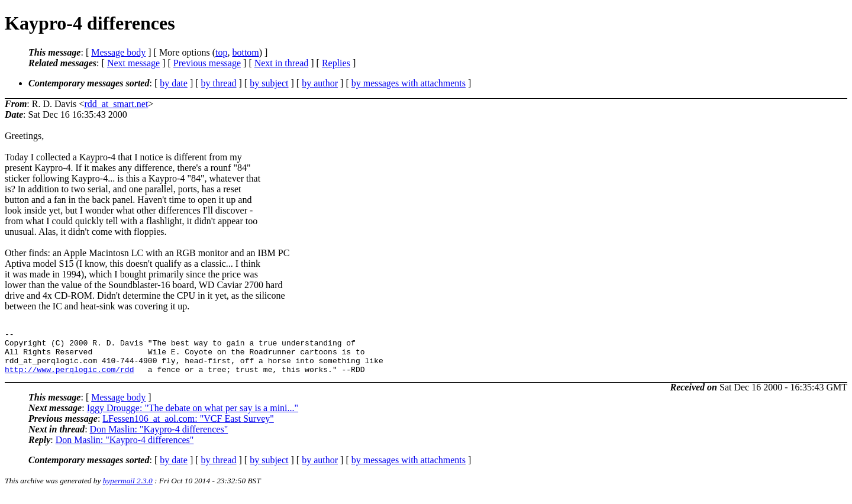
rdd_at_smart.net (116, 104)
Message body (118, 52)
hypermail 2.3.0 (128, 490)
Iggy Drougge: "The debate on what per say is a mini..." (193, 417)
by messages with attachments (409, 83)
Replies (336, 63)
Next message (133, 63)
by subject (269, 83)
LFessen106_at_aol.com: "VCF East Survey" (188, 427)
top (221, 52)
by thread (219, 83)
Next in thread (282, 63)
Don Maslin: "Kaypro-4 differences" (159, 438)
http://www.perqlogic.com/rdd (69, 378)
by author (320, 83)
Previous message (207, 63)
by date (174, 83)
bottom (245, 52)
